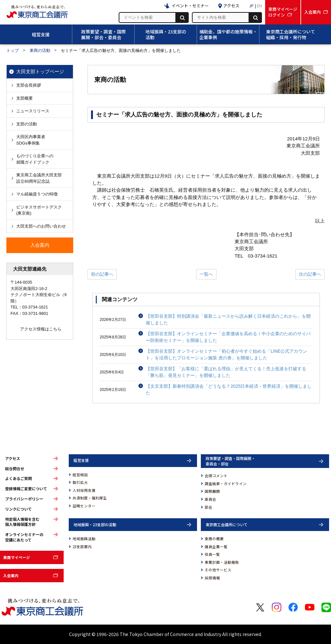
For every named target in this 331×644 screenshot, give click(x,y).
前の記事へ (102, 274)
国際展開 (212, 491)
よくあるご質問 (18, 478)
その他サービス (218, 570)
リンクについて (18, 509)
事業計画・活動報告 (222, 562)
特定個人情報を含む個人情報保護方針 (22, 522)
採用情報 (212, 578)
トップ (13, 50)
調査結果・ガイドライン (226, 484)
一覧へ (206, 274)
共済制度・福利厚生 (90, 498)
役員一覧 (212, 554)
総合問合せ (15, 469)
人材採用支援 (84, 490)
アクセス (13, 458)
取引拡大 (80, 482)
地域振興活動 (84, 539)
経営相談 (80, 475)
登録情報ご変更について (26, 489)
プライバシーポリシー (24, 499)
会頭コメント (216, 476)
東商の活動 (40, 50)
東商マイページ (17, 557)
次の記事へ (310, 274)
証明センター (84, 506)
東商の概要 (214, 539)
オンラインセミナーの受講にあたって (24, 537)
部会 (208, 507)
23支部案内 (82, 547)
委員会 (210, 499)
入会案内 (11, 575)
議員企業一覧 (216, 547)
